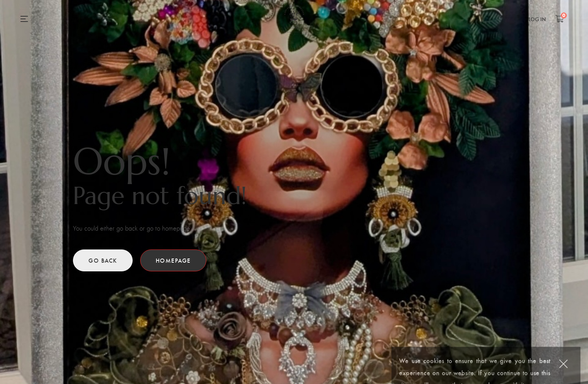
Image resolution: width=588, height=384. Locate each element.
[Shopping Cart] (559, 19)
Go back (103, 260)
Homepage (173, 260)
